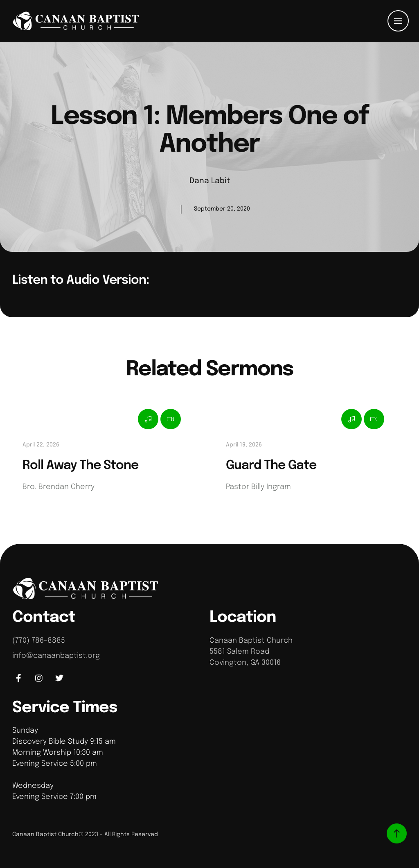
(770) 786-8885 (39, 641)
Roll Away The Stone (80, 465)
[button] (398, 21)
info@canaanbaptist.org (56, 656)
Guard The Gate (271, 465)
